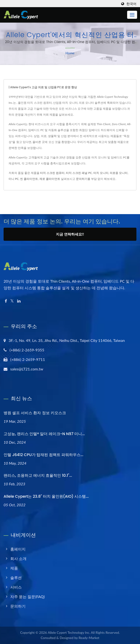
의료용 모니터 (119, 173)
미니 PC (14, 179)
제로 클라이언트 (50, 179)
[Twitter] (12, 301)
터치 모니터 (101, 173)
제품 (14, 568)
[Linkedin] (19, 301)
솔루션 (16, 578)
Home (70, 53)
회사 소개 (18, 558)
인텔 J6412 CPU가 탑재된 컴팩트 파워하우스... (43, 455)
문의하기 (82, 179)
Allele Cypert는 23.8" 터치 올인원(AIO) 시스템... (46, 496)
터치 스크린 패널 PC (79, 173)
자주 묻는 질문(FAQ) (27, 597)
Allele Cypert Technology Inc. (69, 632)
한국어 (131, 4)
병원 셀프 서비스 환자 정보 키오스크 (35, 413)
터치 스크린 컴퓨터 (52, 173)
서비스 (16, 587)
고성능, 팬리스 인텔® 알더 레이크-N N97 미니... (44, 434)
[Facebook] (6, 301)
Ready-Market (89, 638)
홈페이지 (18, 549)
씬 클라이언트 (29, 179)
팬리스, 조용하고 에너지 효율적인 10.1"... (38, 475)
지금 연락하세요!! (70, 234)
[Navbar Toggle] (132, 15)
